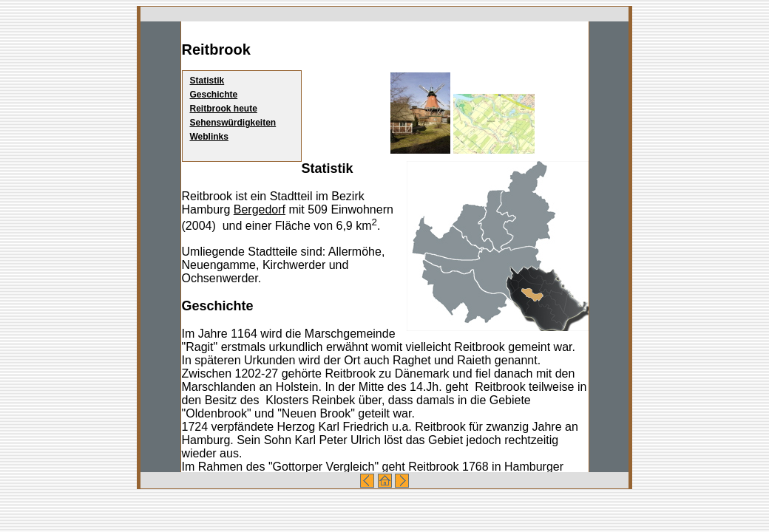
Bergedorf (260, 209)
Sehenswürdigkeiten (233, 123)
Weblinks (209, 137)
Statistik (207, 81)
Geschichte (214, 95)
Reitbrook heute (224, 109)
